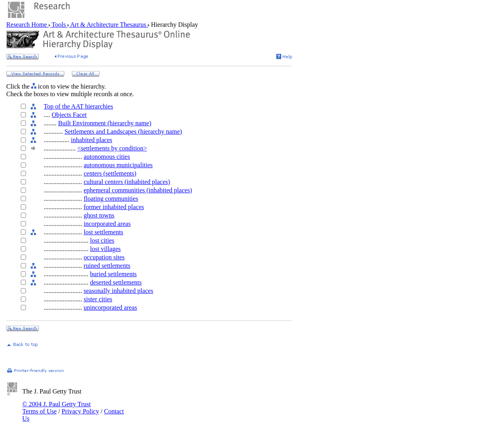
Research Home (28, 25)
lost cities (102, 240)
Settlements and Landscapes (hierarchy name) (123, 131)
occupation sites (104, 257)
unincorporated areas (110, 307)
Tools (59, 25)
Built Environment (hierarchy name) (104, 123)
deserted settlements (116, 282)
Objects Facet (69, 115)
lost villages (105, 249)
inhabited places (91, 140)
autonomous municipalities (118, 165)
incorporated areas (107, 224)
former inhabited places (114, 207)
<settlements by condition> (112, 148)
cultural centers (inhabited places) (127, 182)
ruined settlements (107, 266)
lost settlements (103, 232)
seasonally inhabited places (118, 291)
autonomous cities (107, 157)
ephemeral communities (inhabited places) (138, 190)
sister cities (98, 299)
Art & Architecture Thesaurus (108, 25)
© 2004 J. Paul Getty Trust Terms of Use (57, 408)
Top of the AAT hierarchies (78, 106)
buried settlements (113, 274)
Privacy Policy (80, 411)
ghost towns (99, 215)
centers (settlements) (110, 173)
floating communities (111, 199)
